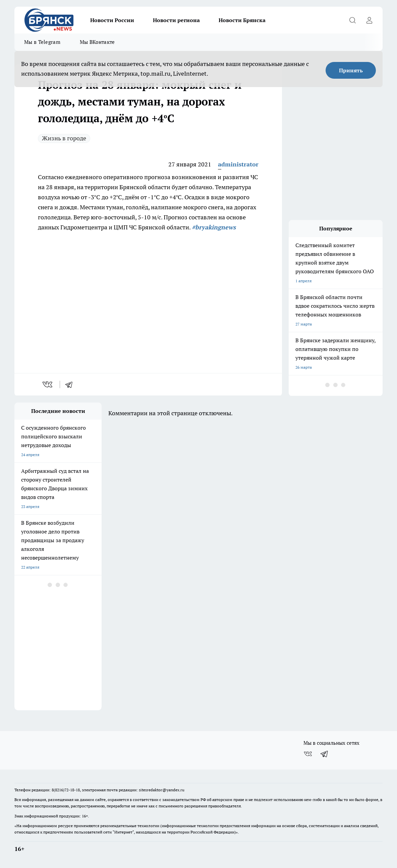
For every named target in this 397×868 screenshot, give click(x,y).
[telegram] (71, 384)
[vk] (48, 384)
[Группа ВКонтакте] (308, 754)
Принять (351, 70)
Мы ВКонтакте (97, 42)
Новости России (112, 20)
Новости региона (176, 20)
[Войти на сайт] (369, 20)
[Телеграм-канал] (325, 754)
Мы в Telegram (42, 42)
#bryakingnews (214, 227)
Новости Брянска (242, 20)
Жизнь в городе (64, 138)
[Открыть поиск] (352, 20)
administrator (238, 164)
